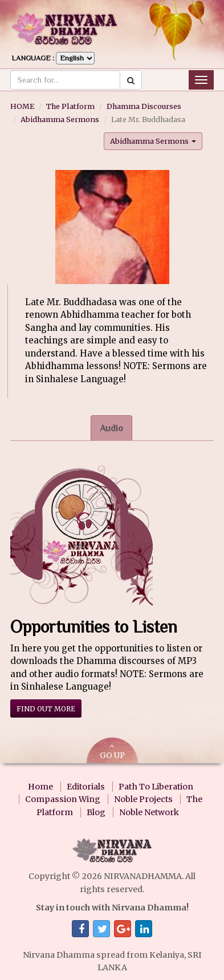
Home (40, 787)
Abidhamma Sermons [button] (153, 141)
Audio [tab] (111, 428)
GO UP (112, 752)
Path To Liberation (156, 787)
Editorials (86, 787)
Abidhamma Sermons (60, 119)
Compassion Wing (63, 799)
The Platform (70, 106)
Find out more (46, 709)
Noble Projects (143, 799)
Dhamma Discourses (144, 106)
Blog (96, 812)
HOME (22, 106)
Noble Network (149, 812)
